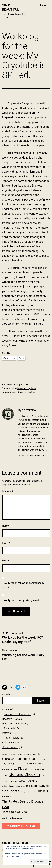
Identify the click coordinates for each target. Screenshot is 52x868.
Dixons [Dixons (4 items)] (42, 759)
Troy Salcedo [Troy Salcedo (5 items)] (9, 812)
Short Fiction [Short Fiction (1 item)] (32, 792)
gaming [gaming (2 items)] (5, 775)
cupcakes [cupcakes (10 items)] (8, 759)
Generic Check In (18, 392)
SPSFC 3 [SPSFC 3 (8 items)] (43, 791)
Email (6, 543)
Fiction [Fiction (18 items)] (23, 768)
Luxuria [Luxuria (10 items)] (33, 781)
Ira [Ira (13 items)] (10, 781)
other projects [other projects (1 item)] (20, 786)
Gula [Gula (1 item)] (43, 775)
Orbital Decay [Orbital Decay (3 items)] (8, 786)
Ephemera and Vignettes (17, 714)
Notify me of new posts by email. (22, 600)
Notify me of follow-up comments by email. (24, 585)
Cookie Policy (14, 856)
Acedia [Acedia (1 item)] (20, 755)
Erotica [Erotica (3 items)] (29, 764)
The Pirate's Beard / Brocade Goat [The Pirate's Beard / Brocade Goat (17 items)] (23, 804)
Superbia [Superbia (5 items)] (7, 797)
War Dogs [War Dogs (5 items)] (22, 812)
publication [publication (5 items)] (32, 786)
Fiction (6, 709)
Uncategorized (10, 747)
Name (6, 526)
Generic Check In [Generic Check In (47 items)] (25, 775)
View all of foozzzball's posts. (32, 456)
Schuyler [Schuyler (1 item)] (24, 792)
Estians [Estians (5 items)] (37, 764)
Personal (9, 728)
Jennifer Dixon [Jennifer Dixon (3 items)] (20, 781)
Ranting (31, 392)
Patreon (6, 733)
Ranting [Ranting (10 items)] (44, 786)
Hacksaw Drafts (11, 719)
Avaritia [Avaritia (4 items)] (36, 754)
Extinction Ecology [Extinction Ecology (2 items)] (9, 769)
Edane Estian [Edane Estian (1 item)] (20, 764)
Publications (9, 742)
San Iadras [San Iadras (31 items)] (11, 791)
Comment (8, 491)
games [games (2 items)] (45, 769)
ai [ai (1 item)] (24, 755)
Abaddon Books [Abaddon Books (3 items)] (9, 754)
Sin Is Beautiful (15, 843)
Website (7, 561)
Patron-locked (12, 738)
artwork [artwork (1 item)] (29, 755)
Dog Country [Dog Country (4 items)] (8, 764)
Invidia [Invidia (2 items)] (5, 781)
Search (6, 694)
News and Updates (27, 388)
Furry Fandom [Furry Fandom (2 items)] (35, 769)
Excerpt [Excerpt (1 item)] (45, 764)
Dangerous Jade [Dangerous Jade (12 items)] (26, 759)
